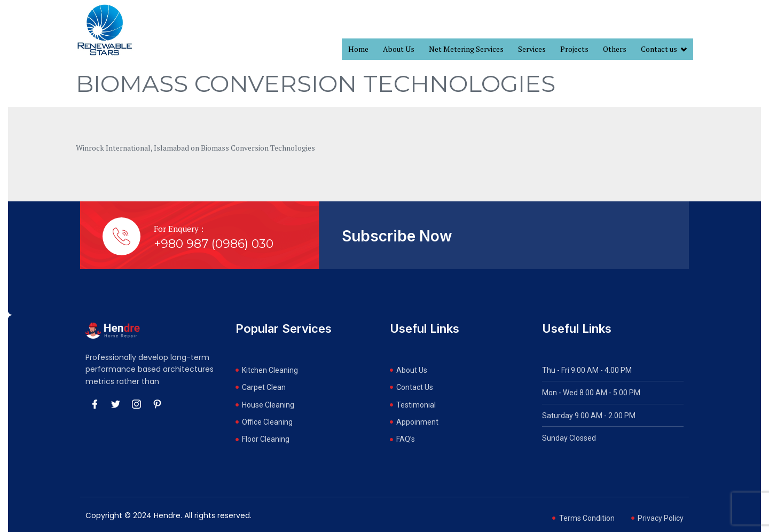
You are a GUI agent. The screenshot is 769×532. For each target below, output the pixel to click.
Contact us (664, 49)
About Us (399, 49)
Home (358, 49)
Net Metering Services (466, 49)
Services (532, 49)
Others (615, 49)
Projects (574, 49)
